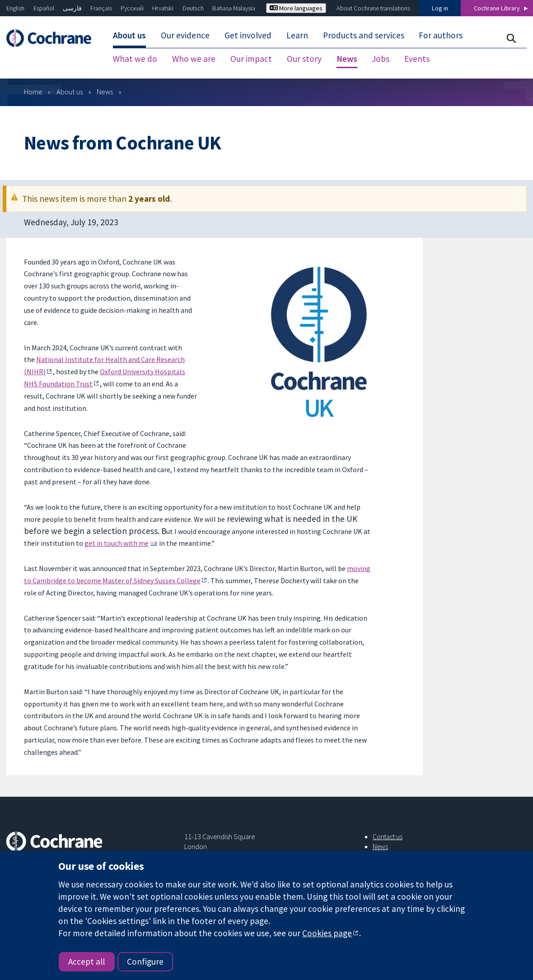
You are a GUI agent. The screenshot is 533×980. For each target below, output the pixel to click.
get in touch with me (117, 543)
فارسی (72, 8)
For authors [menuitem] (441, 35)
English (15, 8)
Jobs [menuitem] (381, 59)
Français (101, 8)
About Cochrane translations (373, 8)
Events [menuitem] (417, 59)
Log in (440, 8)
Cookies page (327, 933)
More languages (296, 8)
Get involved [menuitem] (248, 35)
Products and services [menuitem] (364, 35)
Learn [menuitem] (297, 35)
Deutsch (193, 8)
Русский (132, 8)
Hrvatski (163, 8)
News (105, 92)
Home (33, 92)
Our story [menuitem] (304, 59)
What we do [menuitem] (135, 59)
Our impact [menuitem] (251, 59)
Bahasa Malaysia (234, 8)
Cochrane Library (497, 8)
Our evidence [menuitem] (185, 35)
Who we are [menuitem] (194, 59)
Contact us (388, 836)
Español (44, 8)
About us (70, 92)
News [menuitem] (347, 59)
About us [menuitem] (129, 35)
